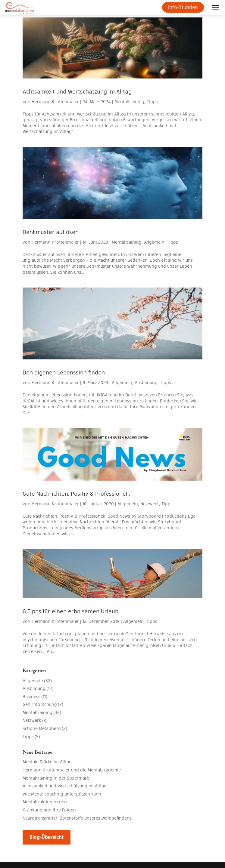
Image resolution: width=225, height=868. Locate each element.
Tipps (152, 101)
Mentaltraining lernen (45, 802)
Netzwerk (150, 503)
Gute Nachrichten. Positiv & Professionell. (76, 493)
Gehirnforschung (40, 704)
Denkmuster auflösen (51, 232)
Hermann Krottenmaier (55, 101)
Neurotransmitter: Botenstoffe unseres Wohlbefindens (77, 818)
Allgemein (154, 242)
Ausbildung (146, 382)
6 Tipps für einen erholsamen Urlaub (70, 611)
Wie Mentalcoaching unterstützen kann (62, 794)
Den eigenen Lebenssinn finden (64, 372)
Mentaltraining (129, 101)
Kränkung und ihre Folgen (49, 810)
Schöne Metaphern (42, 728)
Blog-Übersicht (47, 837)
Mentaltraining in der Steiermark (56, 778)
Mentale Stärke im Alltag (47, 762)
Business (31, 696)
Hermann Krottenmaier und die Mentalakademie (72, 770)
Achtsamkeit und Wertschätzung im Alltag (77, 91)
